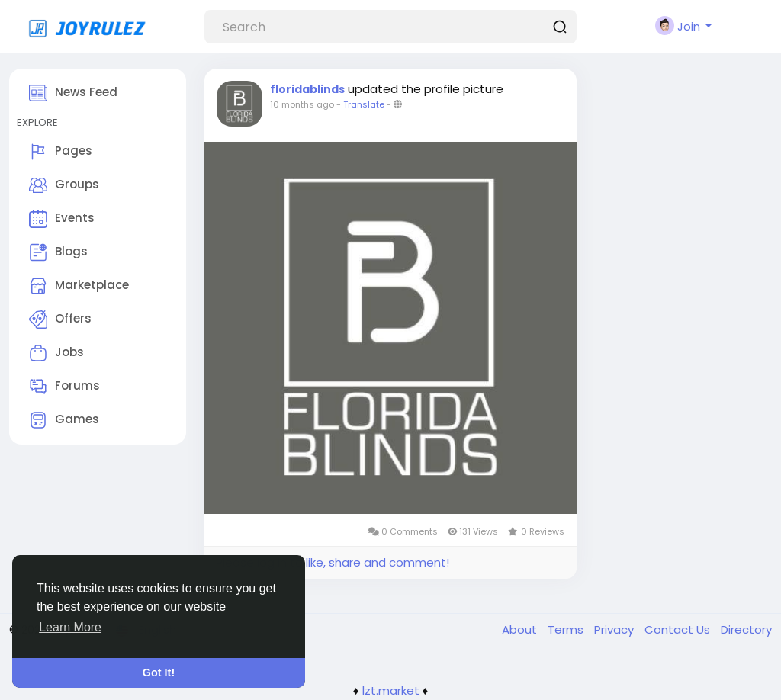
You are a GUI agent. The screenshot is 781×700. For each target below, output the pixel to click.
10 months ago (302, 104)
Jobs (56, 353)
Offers (60, 319)
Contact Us (679, 629)
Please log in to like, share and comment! (333, 562)
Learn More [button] (70, 627)
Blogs (58, 252)
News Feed (73, 93)
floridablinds (307, 89)
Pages (61, 152)
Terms (567, 629)
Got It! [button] (159, 673)
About (521, 629)
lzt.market (391, 690)
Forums (64, 387)
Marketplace (79, 286)
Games (64, 420)
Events (62, 219)
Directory (746, 629)
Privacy (615, 629)
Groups (64, 185)
